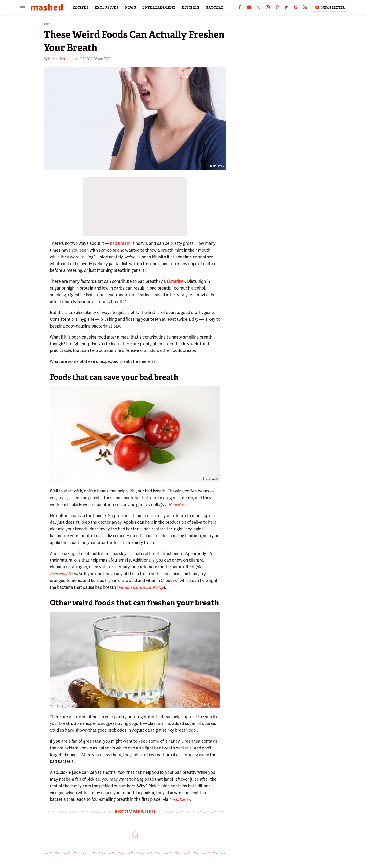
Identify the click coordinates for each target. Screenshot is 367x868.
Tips (47, 24)
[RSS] (305, 8)
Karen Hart (57, 59)
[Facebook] (240, 8)
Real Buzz (177, 505)
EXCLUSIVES (107, 7)
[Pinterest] (277, 8)
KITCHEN (191, 7)
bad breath (120, 243)
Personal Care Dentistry (141, 587)
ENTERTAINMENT (159, 7)
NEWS (130, 7)
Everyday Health (65, 574)
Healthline (179, 799)
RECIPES (81, 7)
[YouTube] (249, 8)
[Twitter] (258, 8)
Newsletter (330, 7)
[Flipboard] (286, 8)
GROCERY (214, 7)
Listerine (175, 281)
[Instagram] (268, 8)
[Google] (296, 8)
